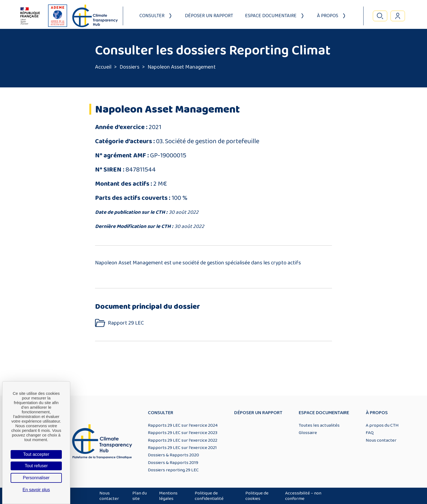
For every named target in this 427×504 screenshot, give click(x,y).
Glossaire (308, 433)
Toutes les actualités (319, 425)
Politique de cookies (257, 496)
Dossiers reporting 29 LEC (173, 470)
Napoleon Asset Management (182, 67)
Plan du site (140, 496)
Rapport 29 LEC (126, 323)
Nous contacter (381, 440)
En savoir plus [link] (36, 490)
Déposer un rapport (209, 16)
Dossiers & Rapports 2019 (173, 463)
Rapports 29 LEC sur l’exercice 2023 (183, 433)
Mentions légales (168, 496)
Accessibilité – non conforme (303, 496)
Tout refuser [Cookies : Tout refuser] (36, 466)
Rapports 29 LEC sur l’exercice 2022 (183, 440)
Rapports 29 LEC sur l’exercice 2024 (183, 425)
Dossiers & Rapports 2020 (173, 455)
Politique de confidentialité (209, 496)
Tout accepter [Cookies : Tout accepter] (36, 454)
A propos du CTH (382, 425)
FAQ (370, 433)
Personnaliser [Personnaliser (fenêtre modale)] (36, 478)
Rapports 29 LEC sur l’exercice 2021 (182, 448)
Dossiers (129, 67)
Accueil (103, 67)
